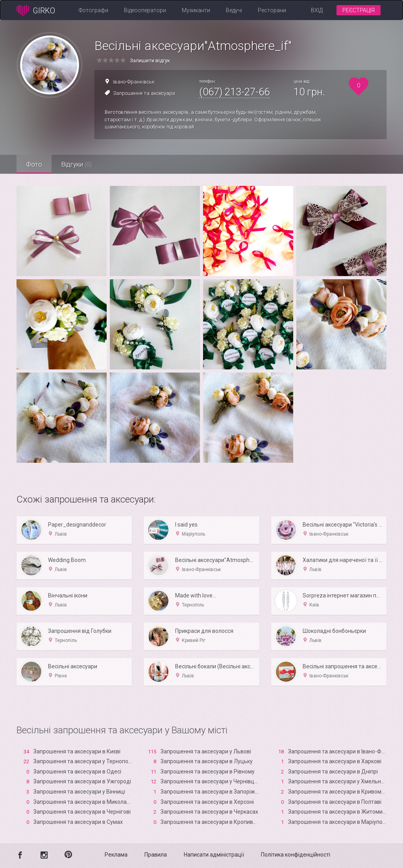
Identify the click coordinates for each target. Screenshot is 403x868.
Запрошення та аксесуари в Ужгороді (82, 781)
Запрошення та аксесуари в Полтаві (335, 802)
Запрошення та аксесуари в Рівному (208, 772)
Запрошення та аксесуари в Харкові (335, 761)
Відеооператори (145, 10)
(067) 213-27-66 (234, 92)
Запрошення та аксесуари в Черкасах (209, 812)
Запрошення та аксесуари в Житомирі (337, 812)
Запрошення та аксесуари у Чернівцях (210, 781)
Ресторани (272, 10)
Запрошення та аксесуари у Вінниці (79, 792)
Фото (34, 164)
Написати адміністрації (214, 855)
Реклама (116, 855)
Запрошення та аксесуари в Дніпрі (333, 772)
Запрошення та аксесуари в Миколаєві (84, 802)
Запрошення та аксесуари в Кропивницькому (220, 822)
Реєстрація (359, 10)
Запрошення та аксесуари (144, 93)
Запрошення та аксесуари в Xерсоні (207, 802)
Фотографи (93, 10)
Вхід (317, 10)
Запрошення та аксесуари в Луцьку (207, 761)
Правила (156, 855)
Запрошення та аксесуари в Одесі (77, 772)
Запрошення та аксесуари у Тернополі (83, 761)
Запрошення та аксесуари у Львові (206, 751)
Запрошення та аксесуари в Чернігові (82, 812)
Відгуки (78, 164)
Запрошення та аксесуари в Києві (77, 751)
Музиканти (196, 10)
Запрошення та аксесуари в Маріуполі (337, 822)
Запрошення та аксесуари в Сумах (78, 822)
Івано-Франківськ (134, 82)
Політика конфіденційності (296, 855)
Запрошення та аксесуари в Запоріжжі (211, 792)
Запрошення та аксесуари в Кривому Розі (342, 792)
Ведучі (234, 10)
